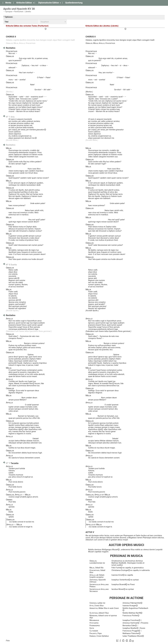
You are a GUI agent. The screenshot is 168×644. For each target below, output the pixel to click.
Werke (8, 3)
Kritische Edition (24, 3)
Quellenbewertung (74, 3)
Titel (6, 22)
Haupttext (45, 22)
